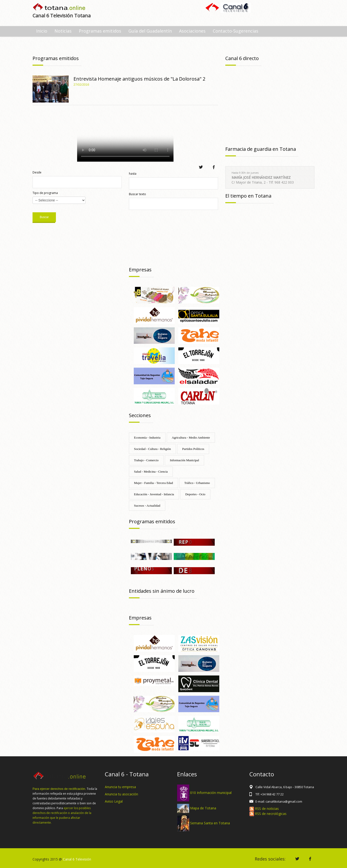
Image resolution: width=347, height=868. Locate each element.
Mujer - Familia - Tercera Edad (153, 483)
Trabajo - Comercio (146, 460)
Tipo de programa (45, 193)
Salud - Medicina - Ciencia (151, 472)
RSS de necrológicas (268, 814)
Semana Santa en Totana (210, 823)
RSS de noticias (264, 809)
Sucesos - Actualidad (147, 506)
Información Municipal (184, 460)
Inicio (42, 31)
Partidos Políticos (193, 449)
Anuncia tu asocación (121, 794)
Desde (37, 172)
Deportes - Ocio (195, 494)
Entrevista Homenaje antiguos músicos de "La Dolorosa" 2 (139, 79)
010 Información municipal (211, 793)
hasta (133, 174)
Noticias (63, 31)
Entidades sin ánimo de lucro (162, 591)
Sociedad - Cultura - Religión (152, 449)
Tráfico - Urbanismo (197, 483)
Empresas (140, 270)
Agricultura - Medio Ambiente (191, 437)
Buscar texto (137, 194)
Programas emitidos (100, 31)
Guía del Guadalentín (150, 31)
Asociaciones (192, 31)
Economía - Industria (147, 437)
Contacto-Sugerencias (236, 31)
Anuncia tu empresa (120, 787)
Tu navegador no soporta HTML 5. (125, 135)
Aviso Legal (114, 801)
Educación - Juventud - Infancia (154, 494)
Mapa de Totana (203, 808)
